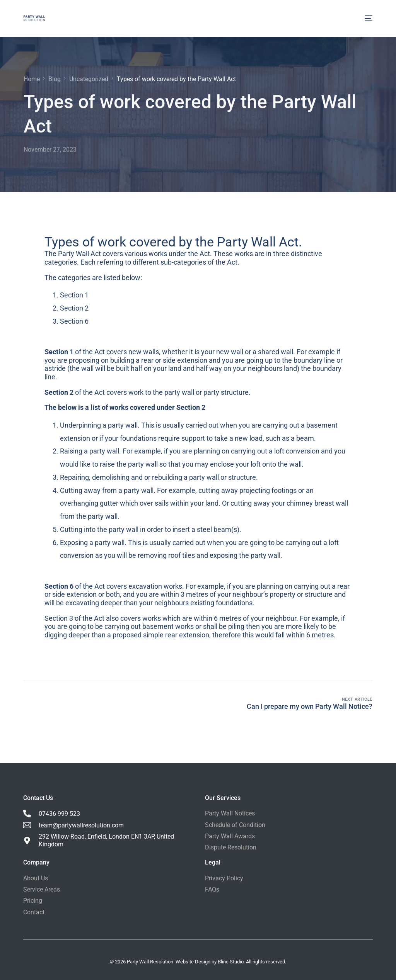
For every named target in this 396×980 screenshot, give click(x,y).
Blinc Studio (231, 962)
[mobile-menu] (369, 18)
